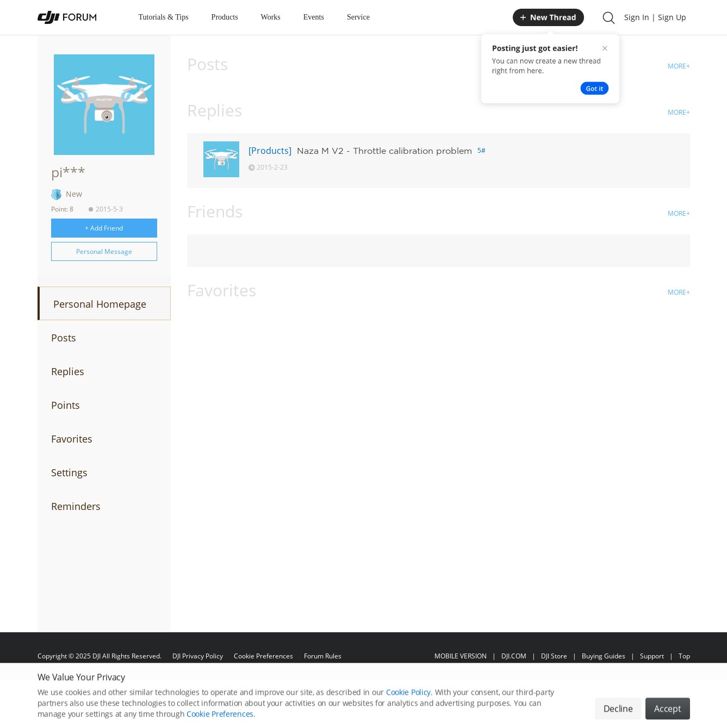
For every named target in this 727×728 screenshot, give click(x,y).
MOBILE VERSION (461, 656)
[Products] (270, 151)
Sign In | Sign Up (655, 17)
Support (652, 656)
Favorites (72, 439)
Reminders (76, 506)
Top (684, 656)
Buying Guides (604, 656)
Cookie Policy (408, 700)
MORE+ (679, 66)
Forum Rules (323, 656)
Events (314, 17)
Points (66, 405)
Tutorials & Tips (164, 17)
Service (358, 17)
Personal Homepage (100, 304)
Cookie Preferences (263, 656)
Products (225, 17)
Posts (64, 338)
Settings (69, 472)
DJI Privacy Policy (198, 656)
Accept (667, 717)
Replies (68, 371)
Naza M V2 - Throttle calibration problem (384, 151)
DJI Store (554, 656)
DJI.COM (514, 656)
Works (271, 17)
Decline (618, 717)
